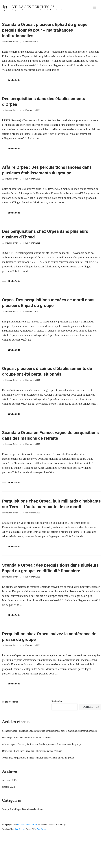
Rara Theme (20, 862)
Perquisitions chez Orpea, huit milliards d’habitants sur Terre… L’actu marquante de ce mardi (51, 522)
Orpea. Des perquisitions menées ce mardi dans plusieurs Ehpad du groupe (50, 312)
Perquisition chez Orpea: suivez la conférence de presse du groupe (41, 668)
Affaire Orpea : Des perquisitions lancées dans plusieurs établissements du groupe (49, 176)
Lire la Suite (14, 83)
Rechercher (57, 734)
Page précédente (10, 734)
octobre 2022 (8, 819)
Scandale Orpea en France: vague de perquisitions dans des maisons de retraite (50, 448)
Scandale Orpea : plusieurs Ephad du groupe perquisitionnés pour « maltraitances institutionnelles (44, 32)
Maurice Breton (12, 45)
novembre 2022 (10, 813)
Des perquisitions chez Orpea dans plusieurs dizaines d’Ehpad (41, 242)
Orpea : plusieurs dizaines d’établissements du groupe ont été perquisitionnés (51, 382)
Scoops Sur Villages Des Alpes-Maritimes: (23, 842)
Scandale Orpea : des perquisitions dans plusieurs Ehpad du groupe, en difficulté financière (48, 594)
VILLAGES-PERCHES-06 (34, 7)
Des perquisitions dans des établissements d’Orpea (51, 105)
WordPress (41, 862)
